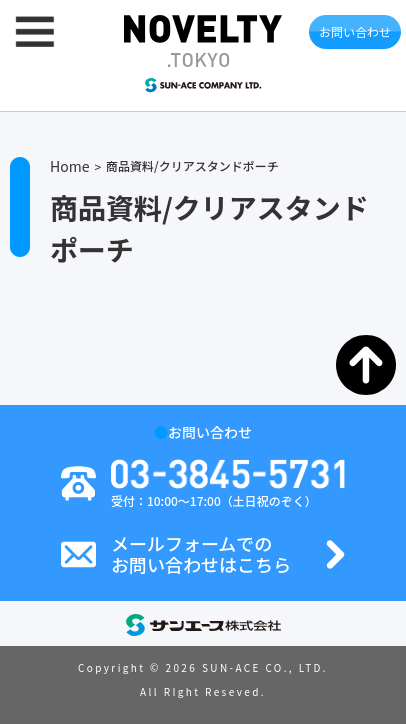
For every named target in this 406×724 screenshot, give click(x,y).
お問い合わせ (355, 31)
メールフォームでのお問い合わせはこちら (201, 554)
